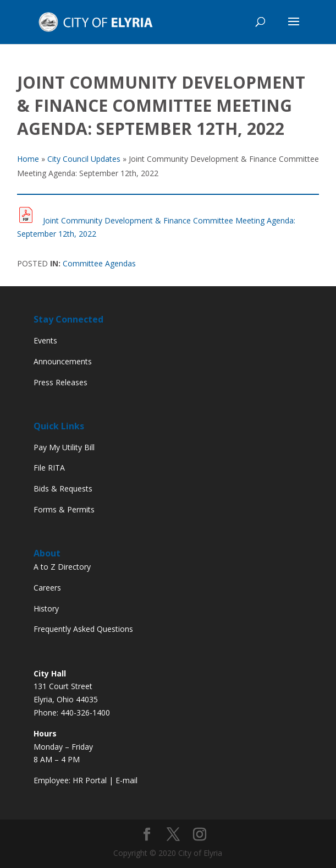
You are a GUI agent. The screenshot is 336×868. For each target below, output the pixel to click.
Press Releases (60, 382)
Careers (47, 588)
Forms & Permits (64, 509)
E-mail (126, 780)
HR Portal (90, 780)
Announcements (63, 361)
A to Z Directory (62, 567)
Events (45, 340)
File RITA (49, 468)
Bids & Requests (63, 488)
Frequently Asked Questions (83, 629)
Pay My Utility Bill (64, 447)
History (46, 608)
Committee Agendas (99, 263)
